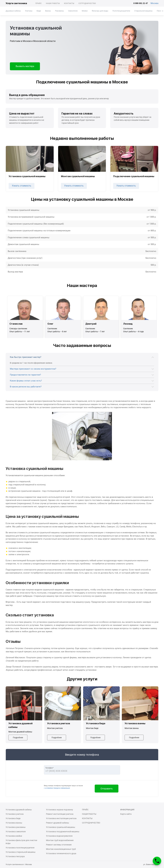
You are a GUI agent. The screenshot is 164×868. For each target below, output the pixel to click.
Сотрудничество (87, 3)
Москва (154, 3)
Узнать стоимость (22, 186)
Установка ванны (14, 823)
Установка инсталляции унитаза (61, 818)
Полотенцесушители (121, 11)
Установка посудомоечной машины (63, 832)
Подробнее (18, 738)
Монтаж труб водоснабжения (60, 840)
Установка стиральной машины (21, 852)
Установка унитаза (15, 814)
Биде (39, 11)
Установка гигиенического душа (61, 853)
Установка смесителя (16, 832)
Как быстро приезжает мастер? (26, 357)
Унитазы (29, 11)
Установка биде (13, 818)
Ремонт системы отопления (59, 845)
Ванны (48, 11)
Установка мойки (14, 836)
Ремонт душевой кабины (58, 823)
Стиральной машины (143, 11)
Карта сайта (126, 814)
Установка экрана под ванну (59, 810)
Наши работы (53, 3)
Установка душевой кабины (19, 810)
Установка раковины (16, 827)
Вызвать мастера (25, 66)
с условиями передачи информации (57, 788)
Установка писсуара (15, 856)
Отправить (107, 789)
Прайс (39, 3)
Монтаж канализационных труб (61, 849)
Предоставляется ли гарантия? (25, 375)
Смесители (73, 11)
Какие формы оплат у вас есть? (26, 381)
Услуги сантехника (16, 3)
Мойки (85, 11)
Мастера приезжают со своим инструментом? (33, 369)
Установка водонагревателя (59, 836)
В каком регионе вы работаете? (26, 387)
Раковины (59, 11)
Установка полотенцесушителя (20, 848)
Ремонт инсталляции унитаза (60, 814)
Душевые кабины (13, 11)
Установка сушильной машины (61, 827)
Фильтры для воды (100, 11)
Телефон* (49, 768)
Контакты (69, 3)
